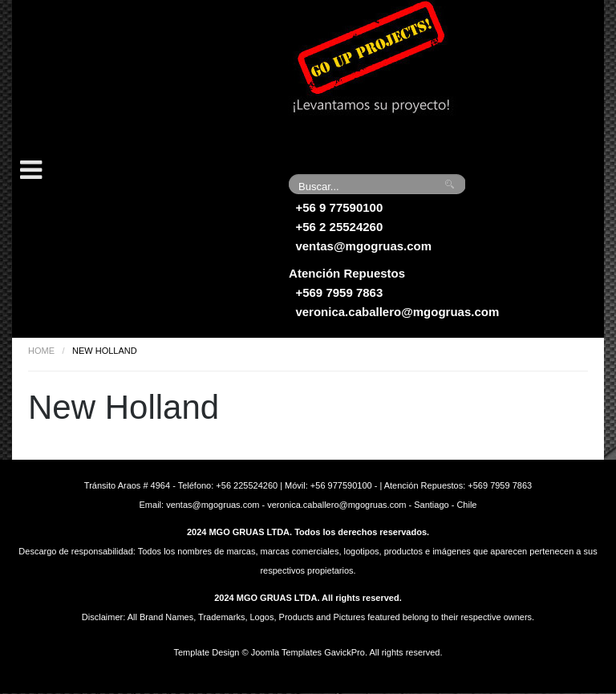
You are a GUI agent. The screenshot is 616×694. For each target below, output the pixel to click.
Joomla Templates (286, 652)
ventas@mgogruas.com (363, 246)
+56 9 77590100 (339, 207)
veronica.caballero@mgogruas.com (397, 312)
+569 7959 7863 (339, 292)
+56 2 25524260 (339, 227)
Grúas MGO (132, 76)
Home (41, 351)
